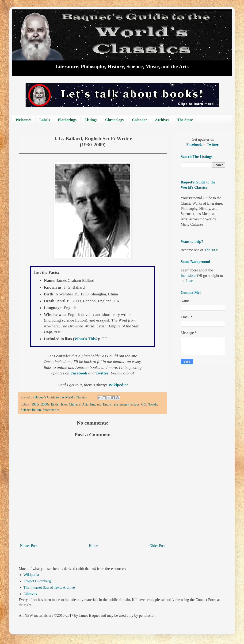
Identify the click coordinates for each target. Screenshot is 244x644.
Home (93, 546)
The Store (185, 120)
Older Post (157, 546)
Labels (45, 120)
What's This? (86, 339)
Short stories (51, 410)
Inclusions (188, 276)
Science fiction (31, 410)
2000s (45, 404)
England (96, 404)
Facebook (194, 145)
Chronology (115, 120)
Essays (135, 404)
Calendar (140, 120)
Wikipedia (31, 575)
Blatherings (67, 120)
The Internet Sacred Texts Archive (49, 587)
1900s (35, 404)
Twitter (213, 145)
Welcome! (23, 120)
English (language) (116, 404)
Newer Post (29, 546)
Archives (162, 120)
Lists (190, 281)
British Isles (59, 404)
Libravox (30, 594)
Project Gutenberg (37, 581)
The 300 (211, 250)
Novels (152, 404)
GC (144, 404)
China (73, 404)
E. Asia (84, 404)
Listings (91, 120)
